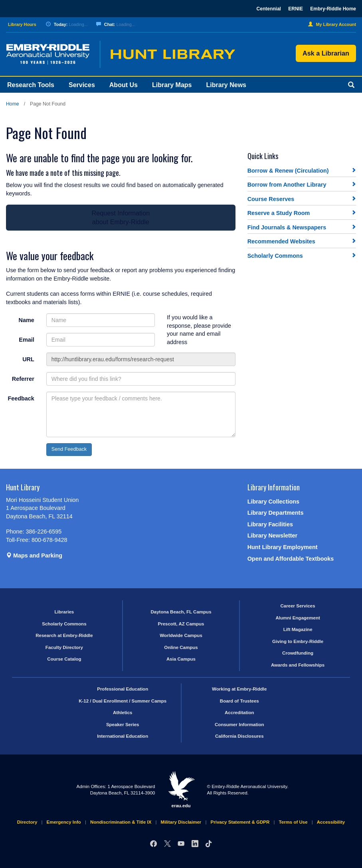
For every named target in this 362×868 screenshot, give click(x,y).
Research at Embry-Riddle (64, 635)
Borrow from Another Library (287, 185)
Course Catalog (64, 659)
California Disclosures (239, 736)
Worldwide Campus (181, 635)
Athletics (123, 713)
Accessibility (331, 822)
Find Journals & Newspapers (287, 227)
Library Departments (276, 513)
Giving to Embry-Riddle (298, 641)
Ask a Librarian (326, 53)
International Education (123, 736)
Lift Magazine (298, 629)
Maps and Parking (34, 555)
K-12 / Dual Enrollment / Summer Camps (123, 701)
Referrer (23, 379)
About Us (124, 85)
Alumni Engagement (298, 618)
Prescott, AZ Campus (181, 624)
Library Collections (273, 502)
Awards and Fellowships (298, 665)
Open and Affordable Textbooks (291, 559)
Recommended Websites (281, 241)
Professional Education (123, 689)
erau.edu (181, 789)
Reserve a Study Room (279, 213)
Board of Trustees (239, 701)
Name (27, 320)
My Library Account (332, 24)
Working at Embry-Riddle (239, 689)
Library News (226, 85)
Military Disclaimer (181, 822)
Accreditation (239, 713)
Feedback (21, 398)
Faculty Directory (64, 647)
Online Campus (181, 647)
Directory (27, 822)
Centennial (269, 9)
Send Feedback (69, 449)
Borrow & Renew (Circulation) (288, 171)
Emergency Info (64, 822)
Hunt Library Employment (283, 547)
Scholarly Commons (275, 256)
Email (26, 340)
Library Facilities (270, 524)
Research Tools (31, 85)
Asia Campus (181, 659)
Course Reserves (271, 199)
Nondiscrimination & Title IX (121, 822)
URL (28, 359)
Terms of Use (293, 822)
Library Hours (22, 24)
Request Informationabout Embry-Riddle (121, 217)
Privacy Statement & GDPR (240, 822)
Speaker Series (123, 725)
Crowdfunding (298, 653)
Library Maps (172, 85)
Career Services (298, 606)
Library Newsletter (273, 536)
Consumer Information (239, 725)
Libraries (64, 612)
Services (82, 85)
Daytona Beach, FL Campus (181, 612)
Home (13, 104)
